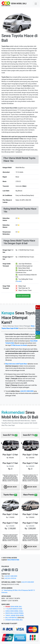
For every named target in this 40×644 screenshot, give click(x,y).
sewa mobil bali (14, 607)
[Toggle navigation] (36, 4)
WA (38, 337)
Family (37, 315)
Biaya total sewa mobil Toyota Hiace (16, 364)
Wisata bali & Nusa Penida (14, 613)
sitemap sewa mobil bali (14, 620)
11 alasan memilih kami (14, 609)
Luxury (37, 318)
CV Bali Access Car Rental (19, 345)
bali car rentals (11, 618)
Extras (37, 329)
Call (37, 333)
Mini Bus (38, 322)
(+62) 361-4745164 (10, 578)
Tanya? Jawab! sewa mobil (15, 615)
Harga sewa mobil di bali (14, 611)
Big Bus (37, 326)
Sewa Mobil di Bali (13, 560)
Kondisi (19, 281)
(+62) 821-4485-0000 (11, 576)
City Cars (38, 311)
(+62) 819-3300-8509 (27, 391)
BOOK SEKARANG (23, 296)
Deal (38, 307)
